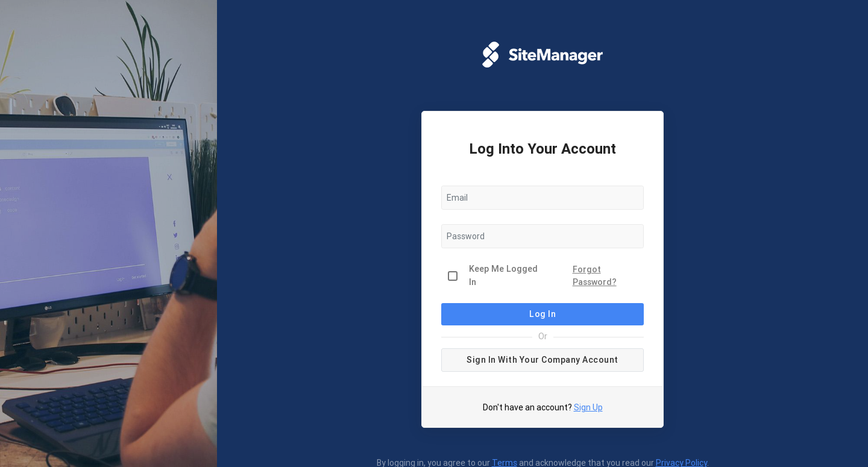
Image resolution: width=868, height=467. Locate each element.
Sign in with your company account (542, 360)
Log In (542, 314)
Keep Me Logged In (503, 275)
